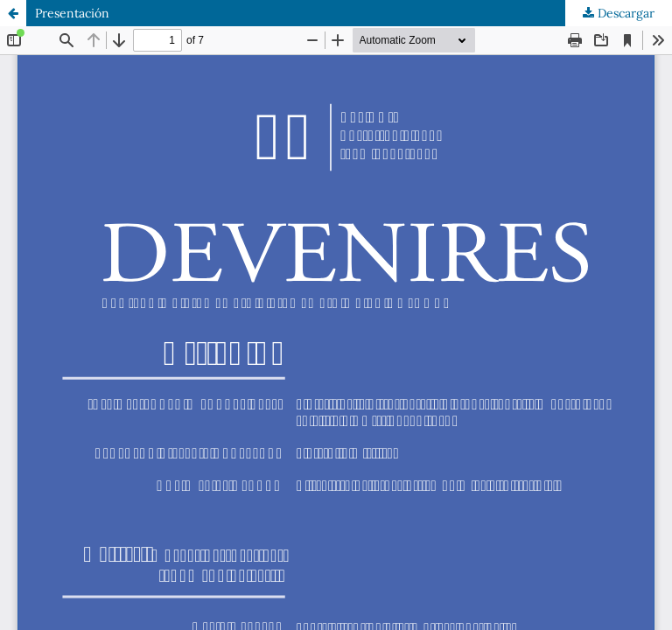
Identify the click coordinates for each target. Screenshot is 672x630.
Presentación (72, 13)
